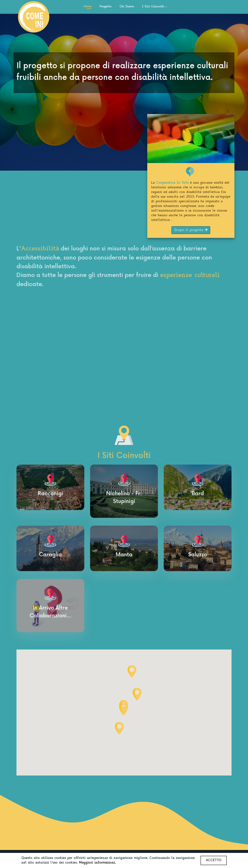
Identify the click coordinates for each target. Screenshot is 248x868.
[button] (119, 728)
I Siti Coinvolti (153, 7)
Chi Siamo (127, 7)
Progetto (105, 7)
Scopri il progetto (191, 230)
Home (88, 7)
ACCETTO (214, 860)
